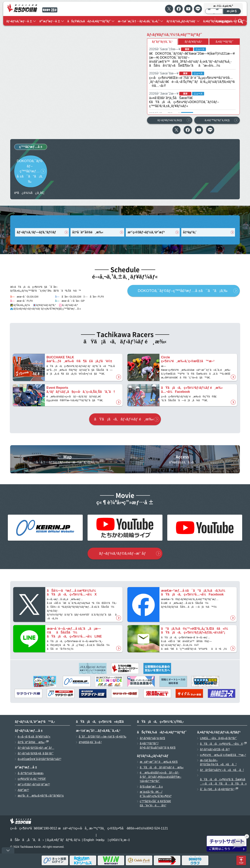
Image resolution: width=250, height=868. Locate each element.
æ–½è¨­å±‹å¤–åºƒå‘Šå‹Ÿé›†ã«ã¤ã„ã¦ (218, 762)
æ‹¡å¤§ (232, 11)
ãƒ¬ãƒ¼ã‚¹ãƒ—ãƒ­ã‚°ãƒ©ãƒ (37, 232)
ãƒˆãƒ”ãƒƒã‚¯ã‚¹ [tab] (162, 42)
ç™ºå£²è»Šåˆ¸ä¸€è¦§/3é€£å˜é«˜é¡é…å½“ (155, 803)
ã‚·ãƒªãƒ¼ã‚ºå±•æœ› (31, 773)
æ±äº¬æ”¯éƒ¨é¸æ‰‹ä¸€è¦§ (159, 762)
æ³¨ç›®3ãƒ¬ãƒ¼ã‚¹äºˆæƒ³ (146, 232)
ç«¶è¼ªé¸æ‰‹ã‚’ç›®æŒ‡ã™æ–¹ (223, 755)
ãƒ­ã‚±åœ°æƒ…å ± (151, 787)
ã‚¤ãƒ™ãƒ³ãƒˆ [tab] (224, 42)
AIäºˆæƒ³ (23, 790)
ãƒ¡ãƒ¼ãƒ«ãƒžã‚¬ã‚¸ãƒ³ (215, 749)
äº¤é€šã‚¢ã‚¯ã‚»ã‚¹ (90, 742)
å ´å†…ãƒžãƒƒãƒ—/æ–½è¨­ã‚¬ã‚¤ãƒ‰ (102, 737)
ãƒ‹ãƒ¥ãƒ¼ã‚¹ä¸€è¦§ (170, 120)
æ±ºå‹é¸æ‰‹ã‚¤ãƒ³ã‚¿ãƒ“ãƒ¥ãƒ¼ (41, 796)
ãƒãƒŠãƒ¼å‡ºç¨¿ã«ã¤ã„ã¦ (222, 770)
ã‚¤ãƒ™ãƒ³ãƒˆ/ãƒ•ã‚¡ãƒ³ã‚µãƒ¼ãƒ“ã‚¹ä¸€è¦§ (158, 745)
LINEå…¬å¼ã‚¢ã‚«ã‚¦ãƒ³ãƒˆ (218, 738)
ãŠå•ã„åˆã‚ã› (27, 840)
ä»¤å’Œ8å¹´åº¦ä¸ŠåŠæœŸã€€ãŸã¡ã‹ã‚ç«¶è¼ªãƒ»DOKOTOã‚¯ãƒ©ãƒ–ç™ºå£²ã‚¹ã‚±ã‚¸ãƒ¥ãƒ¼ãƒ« (184, 102)
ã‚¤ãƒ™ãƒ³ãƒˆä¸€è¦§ (217, 120)
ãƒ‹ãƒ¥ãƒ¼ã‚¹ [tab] (193, 42)
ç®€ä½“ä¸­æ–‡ (120, 840)
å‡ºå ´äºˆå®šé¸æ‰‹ (88, 232)
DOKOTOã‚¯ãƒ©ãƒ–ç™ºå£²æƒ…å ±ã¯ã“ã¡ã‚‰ (30, 171)
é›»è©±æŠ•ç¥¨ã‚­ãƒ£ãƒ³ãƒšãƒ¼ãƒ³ (39, 759)
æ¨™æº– (214, 11)
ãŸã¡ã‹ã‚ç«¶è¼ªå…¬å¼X (221, 744)
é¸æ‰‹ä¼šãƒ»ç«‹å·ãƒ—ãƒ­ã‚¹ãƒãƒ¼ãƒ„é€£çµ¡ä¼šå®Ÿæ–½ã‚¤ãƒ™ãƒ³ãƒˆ (161, 777)
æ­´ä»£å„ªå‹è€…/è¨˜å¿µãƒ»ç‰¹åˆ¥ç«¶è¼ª (156, 794)
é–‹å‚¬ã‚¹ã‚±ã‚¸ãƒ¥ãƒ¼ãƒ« (34, 737)
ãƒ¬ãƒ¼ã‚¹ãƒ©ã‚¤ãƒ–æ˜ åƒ (124, 553)
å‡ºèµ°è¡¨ (190, 232)
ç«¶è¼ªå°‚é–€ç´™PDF (32, 779)
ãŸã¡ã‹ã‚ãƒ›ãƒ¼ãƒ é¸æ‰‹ (124, 419)
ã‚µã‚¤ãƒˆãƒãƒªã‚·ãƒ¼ (64, 840)
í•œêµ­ (100, 840)
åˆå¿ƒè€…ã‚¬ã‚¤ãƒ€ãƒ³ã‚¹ (217, 789)
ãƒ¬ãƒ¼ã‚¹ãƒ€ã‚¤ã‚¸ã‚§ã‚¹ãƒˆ (36, 753)
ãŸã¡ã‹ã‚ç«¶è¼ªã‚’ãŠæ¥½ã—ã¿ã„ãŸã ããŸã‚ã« (223, 781)
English (89, 840)
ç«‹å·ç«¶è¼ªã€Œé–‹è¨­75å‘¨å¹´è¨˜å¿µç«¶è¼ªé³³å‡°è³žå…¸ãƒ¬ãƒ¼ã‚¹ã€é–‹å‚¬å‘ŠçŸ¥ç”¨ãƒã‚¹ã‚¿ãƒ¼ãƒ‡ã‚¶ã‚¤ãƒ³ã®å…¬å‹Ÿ (192, 82)
